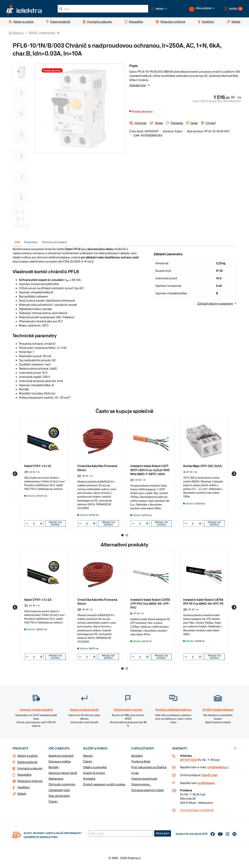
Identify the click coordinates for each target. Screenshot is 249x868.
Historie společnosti (144, 779)
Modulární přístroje (30, 781)
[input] (34, 523)
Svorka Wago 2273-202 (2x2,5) (203, 466)
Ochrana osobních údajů (148, 790)
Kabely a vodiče (28, 756)
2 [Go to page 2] (127, 535)
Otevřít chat (210, 775)
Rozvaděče (24, 775)
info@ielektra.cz (218, 767)
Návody (88, 756)
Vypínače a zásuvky (30, 768)
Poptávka (89, 779)
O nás (135, 773)
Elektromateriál (27, 762)
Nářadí (22, 794)
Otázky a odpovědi (95, 767)
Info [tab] (17, 242)
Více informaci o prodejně (197, 810)
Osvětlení (24, 787)
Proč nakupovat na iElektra (149, 767)
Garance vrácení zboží (63, 773)
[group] (45, 474)
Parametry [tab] (31, 242)
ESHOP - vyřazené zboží (42, 33)
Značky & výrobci (94, 773)
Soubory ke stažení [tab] (55, 242)
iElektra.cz (18, 33)
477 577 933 (188, 760)
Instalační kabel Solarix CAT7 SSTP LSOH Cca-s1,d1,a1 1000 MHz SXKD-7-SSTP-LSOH (150, 470)
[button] (159, 9)
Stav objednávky (59, 796)
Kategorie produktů (61, 756)
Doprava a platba (60, 761)
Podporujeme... (141, 784)
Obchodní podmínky (62, 784)
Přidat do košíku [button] (56, 523)
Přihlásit (163, 833)
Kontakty (137, 756)
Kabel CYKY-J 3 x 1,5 (38, 466)
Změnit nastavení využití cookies (104, 784)
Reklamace (56, 779)
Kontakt (54, 767)
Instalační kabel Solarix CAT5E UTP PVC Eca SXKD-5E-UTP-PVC (150, 603)
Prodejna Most (141, 761)
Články (53, 801)
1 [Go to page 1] (122, 535)
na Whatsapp (206, 783)
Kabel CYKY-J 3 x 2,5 (38, 599)
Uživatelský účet (59, 790)
